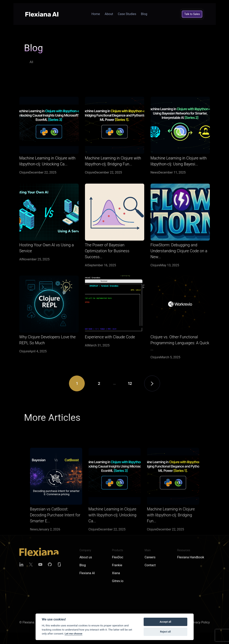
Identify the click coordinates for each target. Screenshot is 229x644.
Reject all (165, 632)
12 (130, 394)
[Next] (152, 394)
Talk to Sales (192, 14)
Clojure (24, 172)
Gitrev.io (118, 581)
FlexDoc (118, 557)
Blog (144, 14)
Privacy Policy (200, 622)
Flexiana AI (87, 573)
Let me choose (73, 634)
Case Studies (127, 14)
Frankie (117, 565)
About (109, 14)
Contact (150, 565)
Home (96, 14)
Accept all (165, 622)
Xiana (116, 573)
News (155, 172)
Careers (150, 557)
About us (86, 557)
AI (21, 270)
